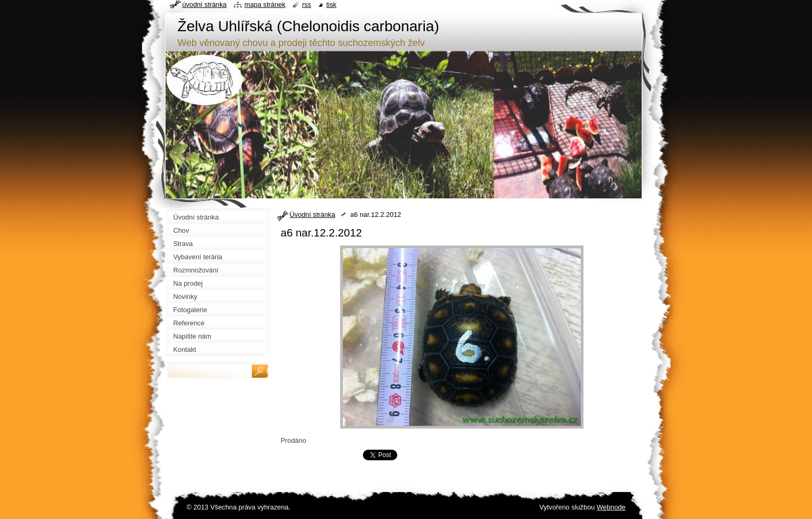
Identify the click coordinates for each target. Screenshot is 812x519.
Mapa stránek (265, 4)
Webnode (611, 507)
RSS (307, 4)
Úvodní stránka (313, 215)
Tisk (331, 4)
